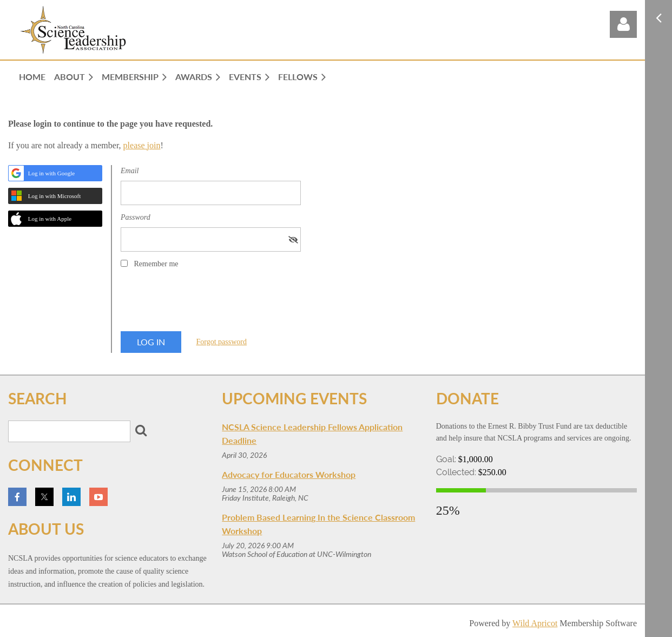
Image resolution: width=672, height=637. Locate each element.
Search (141, 430)
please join (142, 145)
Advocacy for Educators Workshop (289, 474)
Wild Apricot (535, 623)
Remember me (156, 264)
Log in (623, 24)
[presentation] (203, 304)
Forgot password (222, 342)
